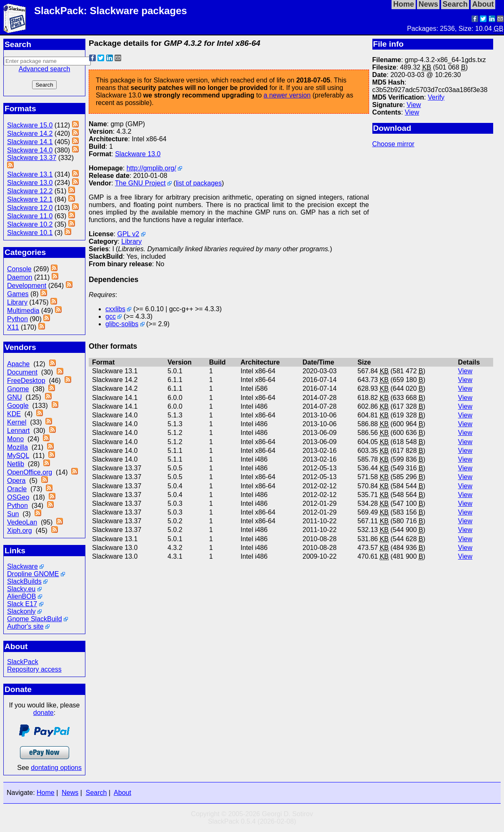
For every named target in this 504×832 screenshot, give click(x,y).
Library (17, 302)
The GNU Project (140, 183)
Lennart (18, 431)
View (414, 105)
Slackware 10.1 (30, 233)
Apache (18, 364)
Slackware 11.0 (30, 216)
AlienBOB (21, 596)
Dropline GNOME (33, 574)
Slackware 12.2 (30, 191)
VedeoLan (22, 522)
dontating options (56, 768)
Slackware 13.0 (30, 183)
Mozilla (17, 447)
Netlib (16, 464)
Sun (13, 514)
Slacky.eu (21, 589)
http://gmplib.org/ (151, 168)
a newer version (287, 95)
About (122, 793)
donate (44, 713)
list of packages (199, 183)
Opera (16, 481)
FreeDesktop (26, 381)
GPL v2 (128, 234)
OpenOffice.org (30, 472)
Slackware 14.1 (30, 142)
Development (27, 286)
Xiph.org (20, 531)
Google (18, 406)
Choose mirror (393, 144)
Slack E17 (22, 604)
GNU (15, 397)
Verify (436, 97)
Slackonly (21, 611)
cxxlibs (115, 309)
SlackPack (23, 662)
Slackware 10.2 (30, 224)
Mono (15, 439)
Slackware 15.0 (30, 125)
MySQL (18, 456)
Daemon (20, 277)
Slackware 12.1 (30, 199)
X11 (13, 327)
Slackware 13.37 (32, 158)
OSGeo (18, 497)
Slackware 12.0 (30, 208)
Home (46, 793)
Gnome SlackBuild (35, 619)
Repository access (34, 669)
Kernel (17, 422)
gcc (111, 316)
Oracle (17, 489)
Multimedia (23, 311)
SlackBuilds (24, 581)
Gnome (18, 389)
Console (19, 269)
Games (18, 294)
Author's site (25, 626)
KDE (14, 414)
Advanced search (45, 69)
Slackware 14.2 (30, 134)
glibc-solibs (122, 324)
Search (96, 793)
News (70, 793)
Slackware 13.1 (30, 174)
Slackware (22, 566)
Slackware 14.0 (30, 150)
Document (22, 372)
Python (17, 319)
